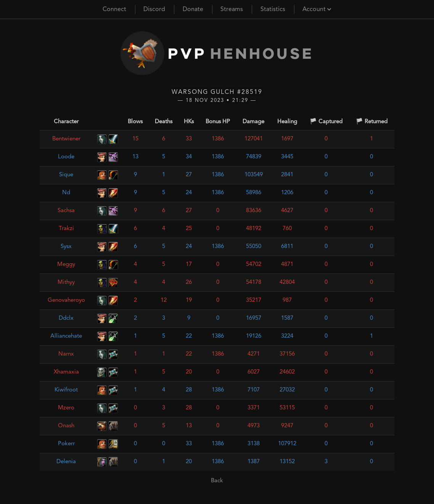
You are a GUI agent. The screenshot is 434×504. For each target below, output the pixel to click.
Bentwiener (66, 139)
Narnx (66, 354)
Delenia (66, 462)
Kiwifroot (66, 390)
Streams (232, 10)
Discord (154, 10)
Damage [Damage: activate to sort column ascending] (253, 122)
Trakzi (66, 229)
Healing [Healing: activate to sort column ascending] (287, 122)
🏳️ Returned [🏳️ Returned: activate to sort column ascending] (372, 122)
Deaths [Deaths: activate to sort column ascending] (164, 122)
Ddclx (66, 318)
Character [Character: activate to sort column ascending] (66, 122)
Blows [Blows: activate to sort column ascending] (135, 122)
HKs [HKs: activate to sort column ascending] (189, 122)
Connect (114, 10)
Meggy (66, 265)
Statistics (273, 10)
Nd (66, 193)
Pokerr (66, 444)
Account (317, 10)
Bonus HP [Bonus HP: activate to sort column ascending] (218, 122)
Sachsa (66, 211)
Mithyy (66, 283)
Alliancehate (66, 336)
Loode (66, 157)
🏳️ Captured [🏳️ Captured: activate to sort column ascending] (326, 122)
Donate (193, 10)
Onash (66, 426)
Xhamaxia (66, 372)
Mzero (66, 408)
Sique (66, 175)
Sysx (66, 247)
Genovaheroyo (66, 300)
